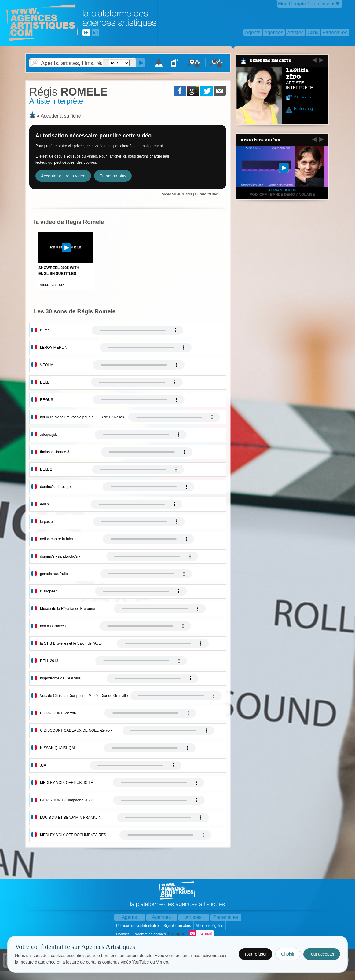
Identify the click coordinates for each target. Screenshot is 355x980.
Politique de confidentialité (138, 926)
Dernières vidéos (260, 140)
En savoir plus (113, 176)
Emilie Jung (303, 109)
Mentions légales (210, 926)
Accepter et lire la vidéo (63, 176)
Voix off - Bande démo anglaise (282, 195)
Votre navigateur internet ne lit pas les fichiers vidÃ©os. (137, 330)
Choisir (288, 954)
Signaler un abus (178, 926)
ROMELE (68, 92)
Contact (123, 934)
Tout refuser (255, 954)
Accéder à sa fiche (61, 116)
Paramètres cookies (150, 934)
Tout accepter (322, 954)
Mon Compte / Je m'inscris (307, 4)
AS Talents (303, 97)
